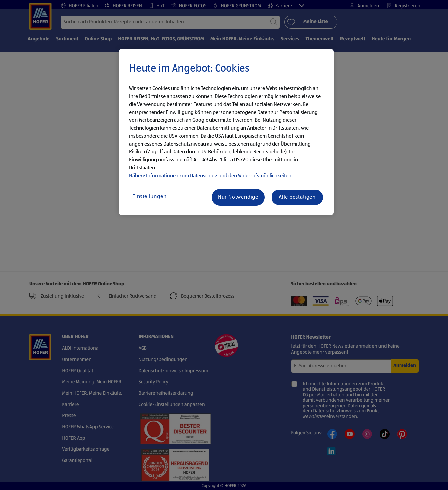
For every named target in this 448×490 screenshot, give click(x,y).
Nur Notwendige (238, 197)
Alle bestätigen (297, 197)
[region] (226, 132)
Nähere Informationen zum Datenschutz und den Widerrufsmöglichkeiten (210, 176)
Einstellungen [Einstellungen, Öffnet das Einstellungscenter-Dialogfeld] (149, 197)
